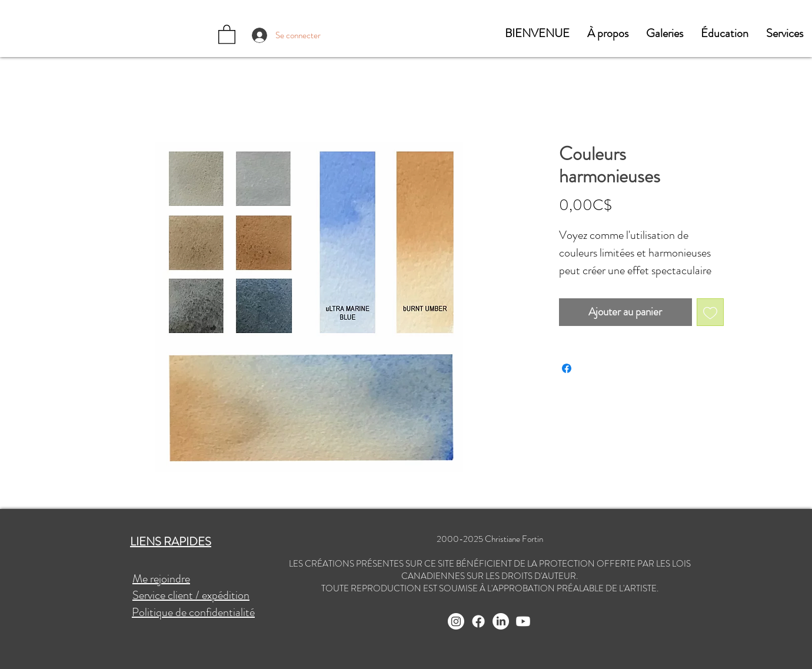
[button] (608, 34)
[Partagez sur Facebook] (567, 368)
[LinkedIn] (501, 621)
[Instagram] (456, 621)
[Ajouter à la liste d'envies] (710, 312)
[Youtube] (523, 621)
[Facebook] (478, 621)
